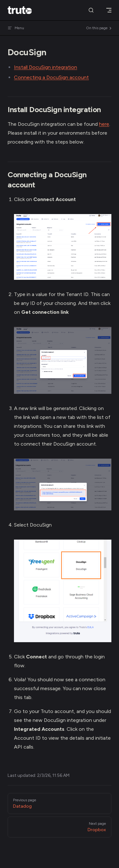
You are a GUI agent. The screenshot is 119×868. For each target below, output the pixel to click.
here (104, 124)
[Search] (91, 10)
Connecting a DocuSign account (51, 77)
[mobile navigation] (109, 10)
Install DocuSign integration (46, 67)
